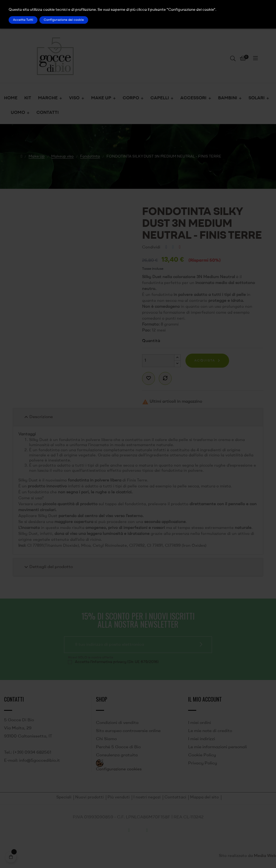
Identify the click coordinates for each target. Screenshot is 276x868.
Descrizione (38, 417)
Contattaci (175, 797)
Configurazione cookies (119, 769)
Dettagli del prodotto (48, 567)
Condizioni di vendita (117, 723)
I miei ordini (200, 723)
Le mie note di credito (210, 731)
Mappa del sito (204, 797)
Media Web (265, 856)
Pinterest (180, 247)
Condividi (166, 247)
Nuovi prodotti (89, 797)
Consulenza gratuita (117, 755)
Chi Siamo (106, 739)
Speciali (64, 797)
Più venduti (119, 797)
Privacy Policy (203, 763)
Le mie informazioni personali (218, 747)
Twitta (173, 247)
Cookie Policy (202, 755)
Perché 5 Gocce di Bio (118, 747)
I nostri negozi (147, 797)
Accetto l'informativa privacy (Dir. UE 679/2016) (117, 662)
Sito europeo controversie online (128, 731)
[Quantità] (158, 361)
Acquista (205, 361)
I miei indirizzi (202, 739)
